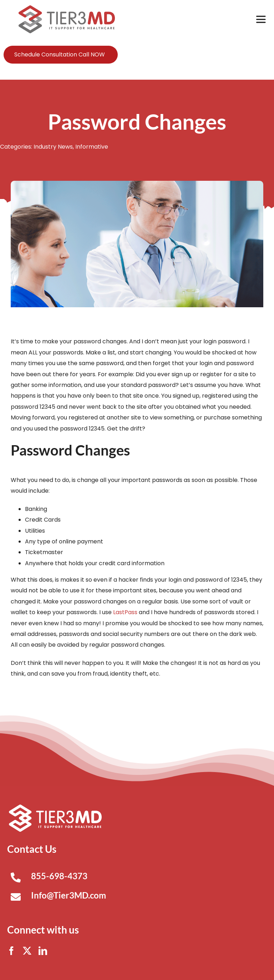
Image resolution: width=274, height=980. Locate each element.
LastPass (125, 612)
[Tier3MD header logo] (67, 8)
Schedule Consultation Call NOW (60, 54)
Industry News (53, 147)
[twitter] (27, 951)
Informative (92, 147)
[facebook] (11, 951)
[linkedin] (43, 951)
